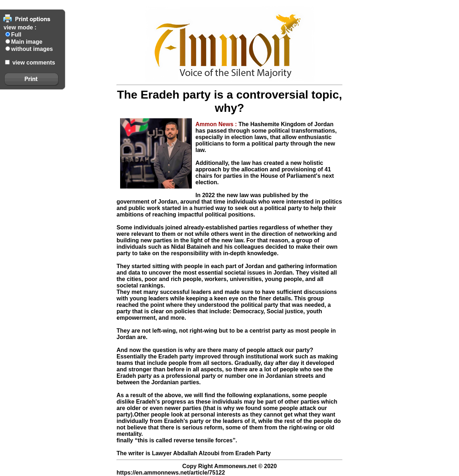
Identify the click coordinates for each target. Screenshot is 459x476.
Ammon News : (217, 124)
